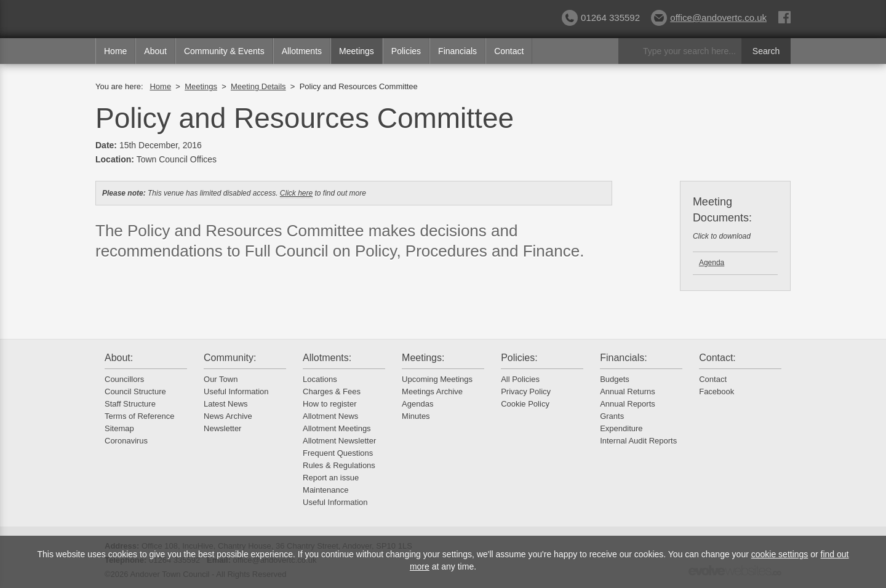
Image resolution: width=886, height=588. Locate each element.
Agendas (417, 404)
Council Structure (135, 391)
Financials (457, 51)
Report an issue (331, 478)
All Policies (520, 379)
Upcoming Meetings (437, 379)
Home (115, 51)
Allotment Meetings (337, 428)
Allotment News (330, 416)
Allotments (302, 51)
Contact (509, 51)
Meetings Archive (432, 391)
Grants (612, 416)
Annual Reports (628, 404)
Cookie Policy (525, 404)
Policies (406, 51)
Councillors (124, 379)
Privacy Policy (526, 391)
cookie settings (780, 554)
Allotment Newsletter (339, 441)
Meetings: (423, 358)
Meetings (357, 51)
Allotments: (327, 358)
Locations (320, 379)
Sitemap (119, 428)
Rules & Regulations (339, 465)
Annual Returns (628, 391)
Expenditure (621, 428)
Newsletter (222, 428)
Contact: (717, 358)
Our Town (221, 379)
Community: (230, 358)
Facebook (716, 391)
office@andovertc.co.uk (709, 18)
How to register (329, 404)
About (155, 51)
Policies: (519, 358)
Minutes (416, 416)
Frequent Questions (338, 453)
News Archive (228, 416)
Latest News (226, 404)
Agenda (712, 263)
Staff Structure (130, 404)
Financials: (623, 358)
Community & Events (224, 51)
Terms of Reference (139, 416)
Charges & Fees (332, 391)
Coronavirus (126, 441)
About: (119, 358)
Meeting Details (258, 86)
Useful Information (236, 391)
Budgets (615, 379)
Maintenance (325, 490)
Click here (296, 193)
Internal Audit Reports (638, 441)
